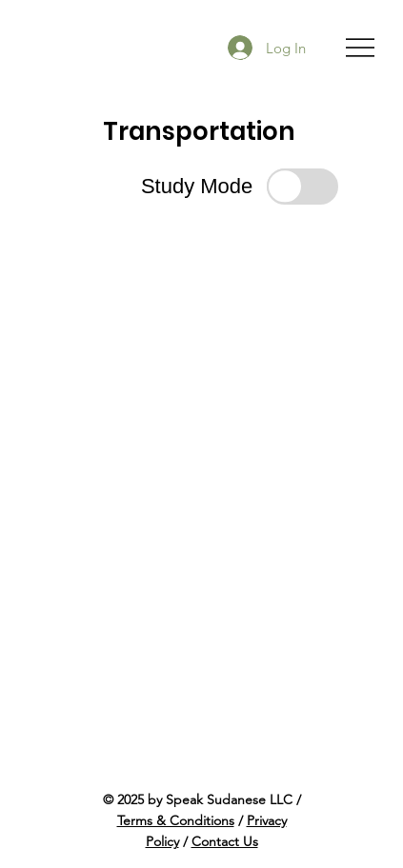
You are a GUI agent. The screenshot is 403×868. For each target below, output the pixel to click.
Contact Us (225, 841)
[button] (240, 186)
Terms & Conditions (176, 820)
